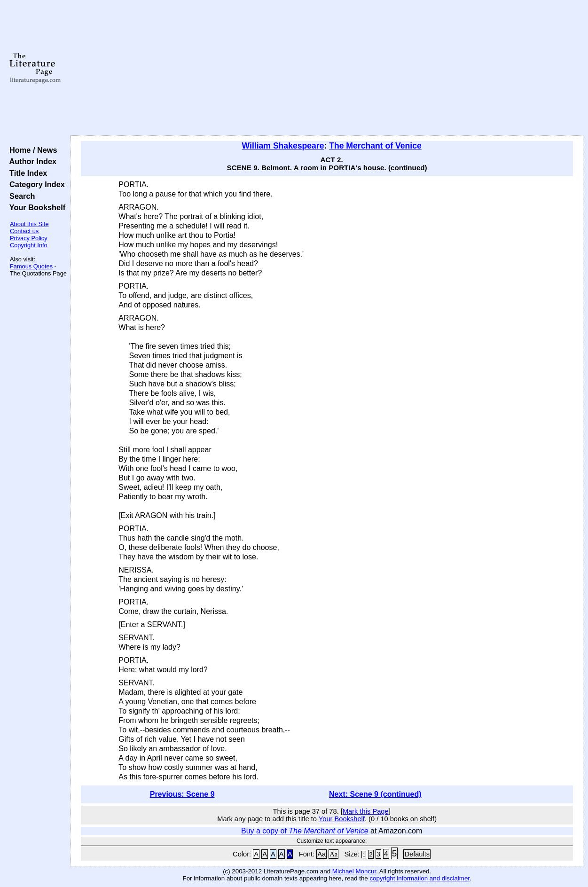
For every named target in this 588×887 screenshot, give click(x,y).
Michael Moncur (354, 871)
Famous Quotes (31, 266)
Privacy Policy (29, 238)
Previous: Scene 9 (182, 794)
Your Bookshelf (35, 207)
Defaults (417, 854)
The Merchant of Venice (375, 146)
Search (20, 196)
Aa (321, 854)
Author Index (31, 161)
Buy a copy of (305, 831)
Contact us (24, 231)
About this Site (29, 224)
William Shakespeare (283, 146)
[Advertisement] (327, 68)
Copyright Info (29, 245)
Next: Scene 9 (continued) (375, 794)
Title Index (26, 173)
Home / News (31, 150)
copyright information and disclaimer (419, 878)
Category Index (35, 184)
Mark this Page (366, 811)
